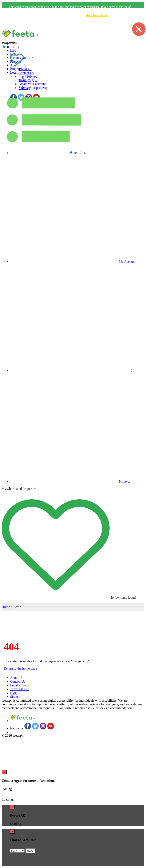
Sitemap (16, 697)
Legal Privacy (28, 77)
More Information (97, 15)
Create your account (32, 84)
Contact (26, 73)
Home (6, 607)
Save (30, 851)
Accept (118, 25)
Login (23, 80)
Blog (13, 693)
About (25, 69)
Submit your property (33, 88)
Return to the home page (20, 668)
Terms (28, 80)
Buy (13, 50)
